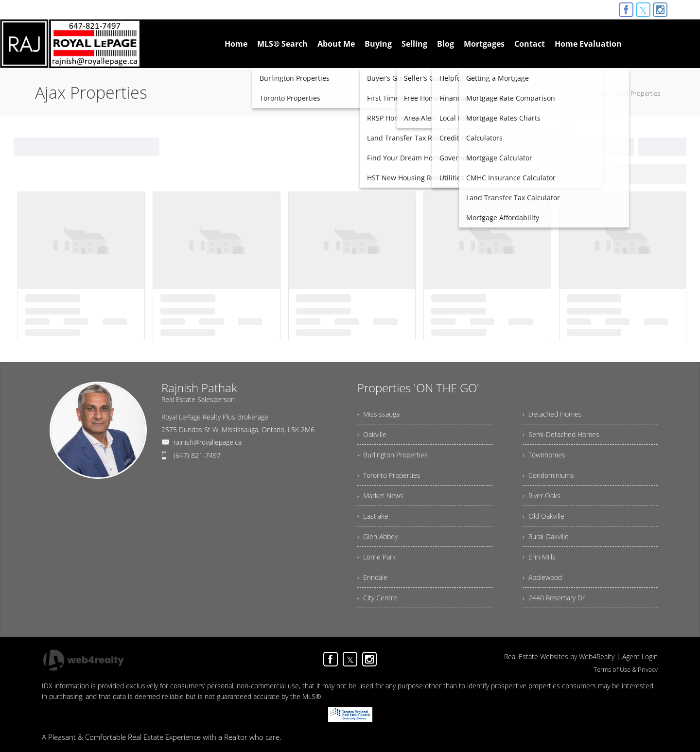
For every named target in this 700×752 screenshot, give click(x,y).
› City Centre (377, 598)
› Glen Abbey (377, 536)
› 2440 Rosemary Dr (554, 598)
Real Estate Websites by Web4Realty (559, 656)
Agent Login (640, 656)
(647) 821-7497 (197, 455)
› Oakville (372, 434)
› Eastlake (373, 516)
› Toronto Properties (389, 475)
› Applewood (542, 577)
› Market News (380, 496)
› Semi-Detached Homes (561, 434)
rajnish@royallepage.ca (208, 442)
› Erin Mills (539, 557)
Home (599, 93)
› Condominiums (548, 475)
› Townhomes (544, 455)
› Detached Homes (552, 414)
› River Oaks (542, 496)
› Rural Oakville (546, 536)
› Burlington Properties (393, 455)
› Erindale (372, 577)
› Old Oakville (543, 516)
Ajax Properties (639, 93)
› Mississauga (378, 414)
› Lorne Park (376, 557)
